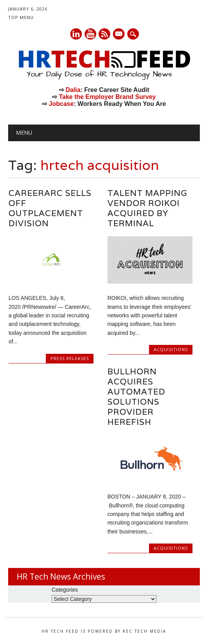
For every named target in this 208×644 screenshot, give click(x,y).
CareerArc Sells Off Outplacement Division (50, 208)
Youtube (90, 34)
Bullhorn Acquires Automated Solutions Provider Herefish (136, 397)
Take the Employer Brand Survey (107, 97)
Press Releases (70, 358)
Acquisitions (171, 349)
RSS (104, 34)
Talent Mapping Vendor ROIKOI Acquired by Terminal (147, 208)
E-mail (120, 35)
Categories (65, 590)
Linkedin (76, 34)
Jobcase (61, 104)
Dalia (73, 90)
